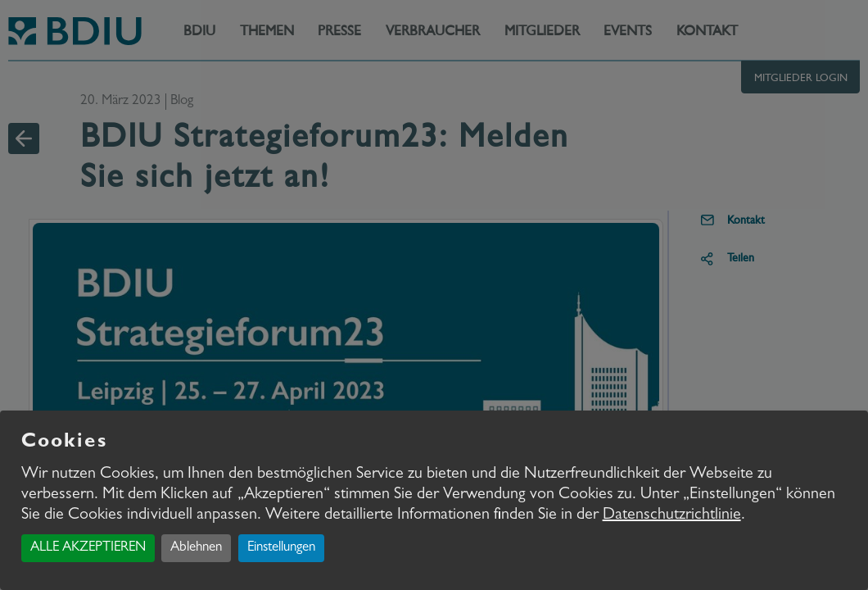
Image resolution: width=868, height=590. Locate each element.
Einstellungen (281, 548)
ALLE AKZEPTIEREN (88, 548)
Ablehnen (196, 548)
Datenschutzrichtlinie (672, 515)
